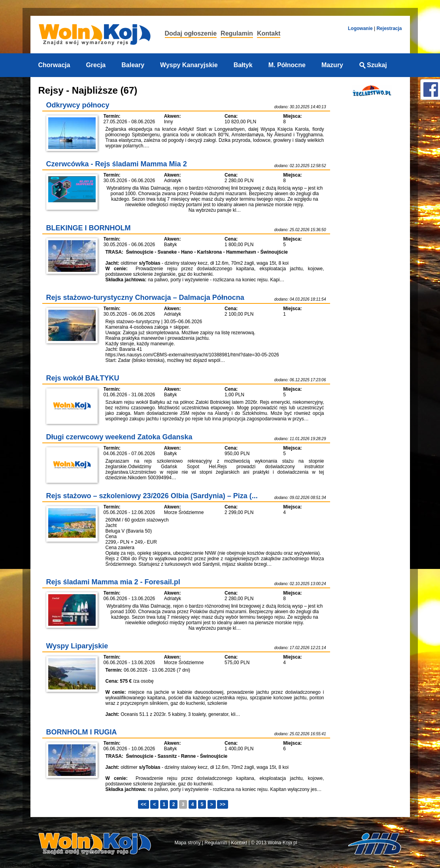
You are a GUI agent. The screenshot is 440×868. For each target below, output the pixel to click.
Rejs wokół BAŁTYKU (83, 378)
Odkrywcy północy (78, 105)
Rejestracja (389, 28)
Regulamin (237, 33)
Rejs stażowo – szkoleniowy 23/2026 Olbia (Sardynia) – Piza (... (152, 496)
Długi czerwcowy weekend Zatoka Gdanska (119, 437)
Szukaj (373, 65)
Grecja (96, 65)
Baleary (133, 65)
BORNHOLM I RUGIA (82, 732)
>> (223, 804)
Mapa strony (188, 843)
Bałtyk (243, 65)
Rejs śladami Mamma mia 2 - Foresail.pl (113, 582)
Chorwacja (54, 65)
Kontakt (269, 33)
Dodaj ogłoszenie (191, 33)
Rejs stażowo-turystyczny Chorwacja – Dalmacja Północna (145, 297)
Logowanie (360, 28)
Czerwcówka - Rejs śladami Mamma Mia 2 (117, 164)
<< (144, 804)
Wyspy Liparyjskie (77, 646)
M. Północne (287, 65)
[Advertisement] (370, 226)
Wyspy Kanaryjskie (189, 65)
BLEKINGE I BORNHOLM (89, 228)
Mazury (332, 65)
